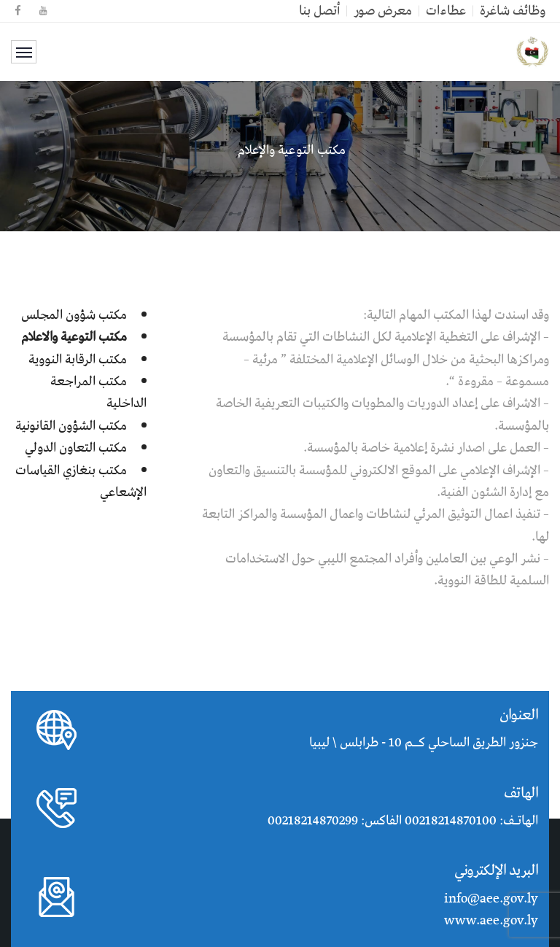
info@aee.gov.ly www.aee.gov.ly (491, 910)
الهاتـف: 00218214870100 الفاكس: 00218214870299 (403, 821)
